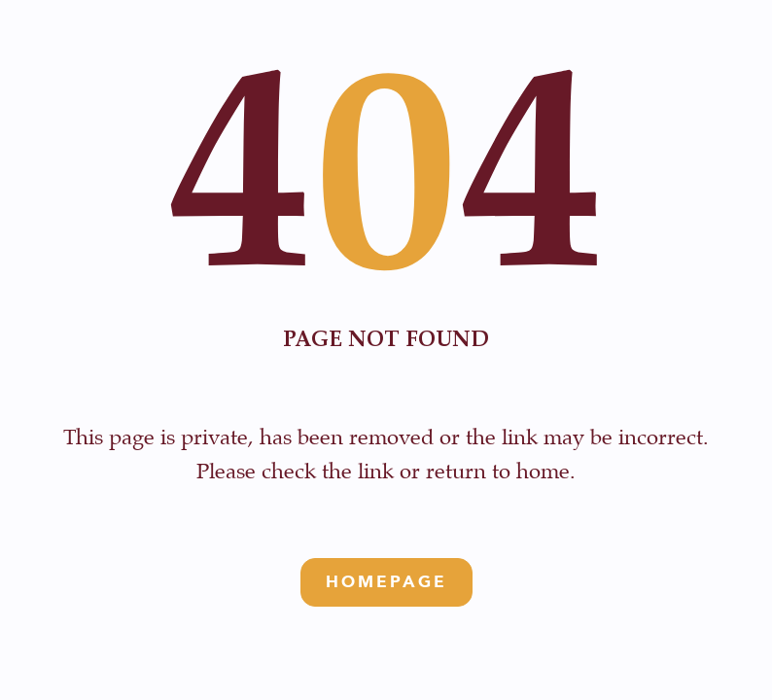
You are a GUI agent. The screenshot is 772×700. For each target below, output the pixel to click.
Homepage (386, 582)
